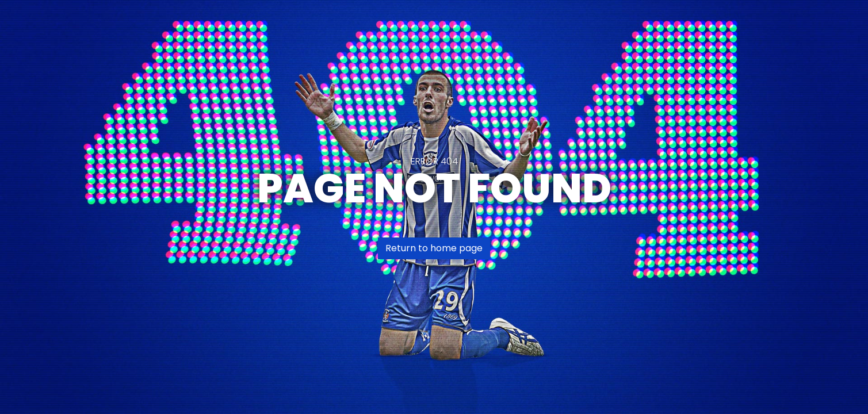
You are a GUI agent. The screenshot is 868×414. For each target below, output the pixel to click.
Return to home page (434, 248)
